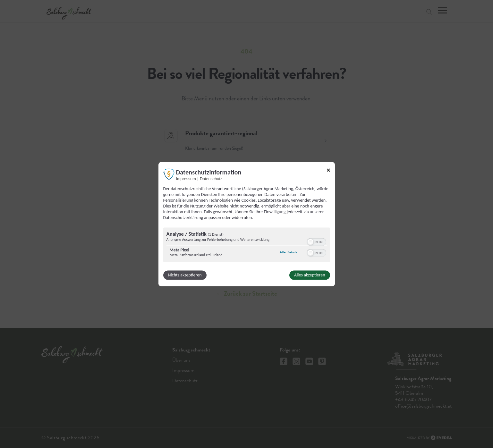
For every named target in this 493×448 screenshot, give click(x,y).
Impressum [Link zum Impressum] (186, 179)
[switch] (316, 241)
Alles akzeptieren (310, 275)
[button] (310, 242)
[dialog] (247, 224)
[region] (247, 245)
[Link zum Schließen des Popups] (328, 170)
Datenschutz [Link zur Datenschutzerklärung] (211, 179)
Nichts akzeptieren (185, 275)
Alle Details (288, 252)
